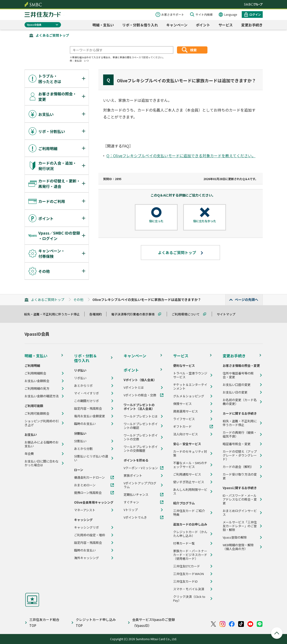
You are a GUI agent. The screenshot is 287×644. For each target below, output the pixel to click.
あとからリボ (83, 386)
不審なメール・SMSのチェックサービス (190, 465)
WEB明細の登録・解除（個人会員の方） (238, 547)
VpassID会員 (34, 25)
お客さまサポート (173, 14)
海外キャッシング (86, 558)
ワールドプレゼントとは (141, 416)
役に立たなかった (205, 221)
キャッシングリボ (86, 527)
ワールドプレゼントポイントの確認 (141, 426)
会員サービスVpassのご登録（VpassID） (154, 622)
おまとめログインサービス (240, 513)
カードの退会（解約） (238, 467)
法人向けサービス (186, 434)
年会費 (29, 454)
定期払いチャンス (136, 495)
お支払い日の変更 (235, 392)
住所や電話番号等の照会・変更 (238, 375)
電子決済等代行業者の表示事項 (135, 314)
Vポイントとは (134, 388)
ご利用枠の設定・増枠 (90, 535)
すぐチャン (131, 502)
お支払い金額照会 (37, 381)
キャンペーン (177, 25)
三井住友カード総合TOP (44, 622)
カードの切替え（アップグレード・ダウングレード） (240, 455)
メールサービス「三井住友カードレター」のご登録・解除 (240, 526)
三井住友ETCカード (187, 566)
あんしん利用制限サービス (190, 492)
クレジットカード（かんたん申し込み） (190, 534)
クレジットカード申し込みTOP (96, 622)
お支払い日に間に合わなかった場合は (42, 463)
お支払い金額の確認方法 (42, 396)
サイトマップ (228, 314)
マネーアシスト (85, 510)
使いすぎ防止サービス (189, 482)
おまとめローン (85, 485)
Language (231, 14)
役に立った (156, 221)
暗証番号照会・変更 (237, 444)
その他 (78, 300)
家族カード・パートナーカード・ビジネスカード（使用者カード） (190, 555)
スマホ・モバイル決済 (189, 589)
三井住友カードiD (185, 581)
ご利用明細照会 (35, 373)
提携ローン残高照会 (88, 493)
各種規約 (98, 314)
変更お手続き (252, 25)
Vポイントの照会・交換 (140, 395)
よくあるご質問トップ (52, 35)
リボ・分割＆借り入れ (140, 25)
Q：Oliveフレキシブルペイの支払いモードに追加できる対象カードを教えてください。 (181, 156)
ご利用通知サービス (187, 474)
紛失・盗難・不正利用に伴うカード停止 (54, 314)
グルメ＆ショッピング (189, 396)
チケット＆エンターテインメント (190, 387)
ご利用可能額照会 (37, 413)
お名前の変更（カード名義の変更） (240, 402)
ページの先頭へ (247, 300)
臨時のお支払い (85, 424)
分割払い (80, 441)
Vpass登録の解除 (235, 537)
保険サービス (182, 404)
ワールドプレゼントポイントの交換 (141, 437)
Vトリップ (131, 510)
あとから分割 (83, 449)
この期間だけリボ (86, 401)
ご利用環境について (188, 314)
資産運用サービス (186, 411)
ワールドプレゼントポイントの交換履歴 (141, 449)
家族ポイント (133, 476)
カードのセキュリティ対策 (190, 453)
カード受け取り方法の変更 (240, 476)
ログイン (255, 14)
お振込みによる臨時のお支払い (42, 444)
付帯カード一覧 (184, 543)
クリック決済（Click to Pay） (189, 599)
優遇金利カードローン (89, 477)
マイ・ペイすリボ (86, 393)
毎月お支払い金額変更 (90, 416)
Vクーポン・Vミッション (141, 468)
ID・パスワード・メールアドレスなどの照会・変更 (240, 499)
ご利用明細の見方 (37, 388)
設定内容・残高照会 (88, 408)
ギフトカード (182, 427)
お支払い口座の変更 (237, 385)
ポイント (203, 25)
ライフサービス (184, 419)
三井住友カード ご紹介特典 (189, 513)
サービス (226, 25)
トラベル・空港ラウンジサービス (190, 375)
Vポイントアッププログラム (140, 485)
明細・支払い (103, 25)
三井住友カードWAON (189, 574)
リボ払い (80, 378)
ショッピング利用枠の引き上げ (42, 423)
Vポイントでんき (135, 517)
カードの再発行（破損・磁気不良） (240, 434)
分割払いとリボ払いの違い (91, 458)
